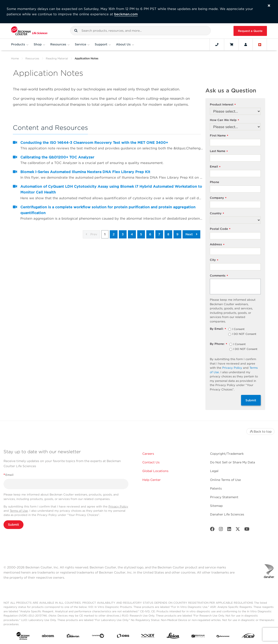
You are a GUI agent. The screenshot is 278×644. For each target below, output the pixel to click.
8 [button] (168, 234)
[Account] (246, 45)
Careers (148, 454)
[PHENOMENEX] (223, 637)
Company (218, 198)
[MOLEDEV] (198, 637)
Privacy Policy (232, 368)
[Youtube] (247, 530)
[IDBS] (123, 637)
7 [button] (159, 234)
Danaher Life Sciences (227, 514)
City (214, 260)
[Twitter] (238, 530)
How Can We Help (224, 120)
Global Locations (155, 471)
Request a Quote (250, 31)
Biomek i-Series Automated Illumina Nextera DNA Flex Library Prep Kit (85, 172)
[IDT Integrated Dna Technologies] (148, 637)
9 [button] (177, 234)
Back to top (260, 431)
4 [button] (132, 234)
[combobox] (141, 31)
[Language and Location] (260, 45)
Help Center (152, 480)
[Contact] (217, 45)
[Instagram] (221, 530)
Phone (214, 182)
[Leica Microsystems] (173, 637)
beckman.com (126, 14)
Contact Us (151, 462)
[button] (76, 31)
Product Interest (223, 105)
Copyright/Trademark (227, 454)
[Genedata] (98, 637)
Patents (216, 488)
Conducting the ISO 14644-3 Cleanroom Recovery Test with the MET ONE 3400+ (94, 143)
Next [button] (191, 234)
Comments (219, 276)
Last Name (219, 151)
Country (217, 214)
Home (15, 58)
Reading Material (57, 58)
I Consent (238, 329)
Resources (32, 58)
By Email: (218, 329)
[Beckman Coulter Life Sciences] (29, 31)
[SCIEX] (248, 637)
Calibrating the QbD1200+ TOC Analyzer (57, 157)
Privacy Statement (224, 497)
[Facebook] (212, 530)
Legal (214, 471)
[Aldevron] (73, 637)
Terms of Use (19, 511)
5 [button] (141, 234)
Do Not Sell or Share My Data (233, 462)
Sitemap (216, 506)
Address (217, 245)
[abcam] (48, 637)
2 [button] (114, 234)
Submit (251, 400)
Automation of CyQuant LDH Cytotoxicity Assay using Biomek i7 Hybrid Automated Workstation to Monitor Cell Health (111, 189)
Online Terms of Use (225, 480)
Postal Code (220, 229)
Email (215, 167)
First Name (219, 136)
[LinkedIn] (229, 530)
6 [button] (150, 234)
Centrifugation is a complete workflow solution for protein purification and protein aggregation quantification (108, 210)
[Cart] (231, 45)
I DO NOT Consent (244, 334)
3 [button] (123, 234)
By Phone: (218, 344)
